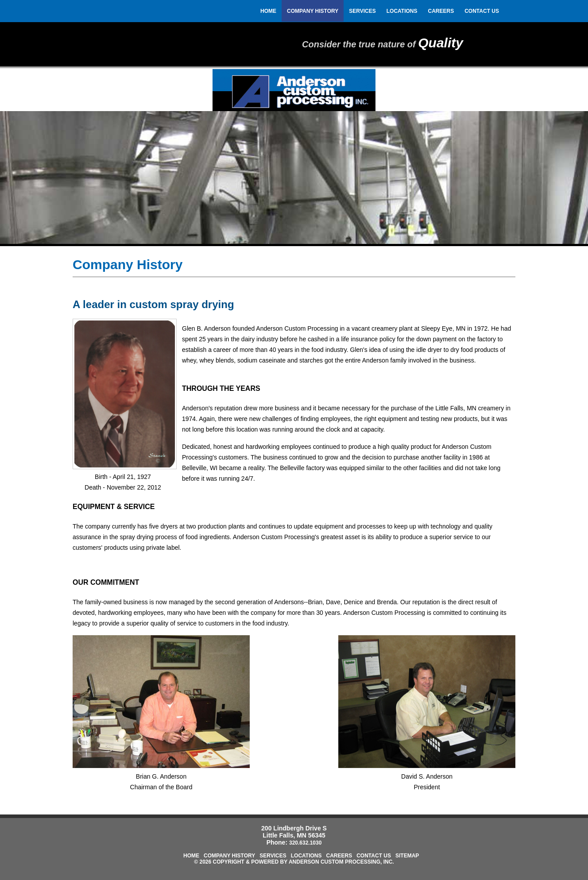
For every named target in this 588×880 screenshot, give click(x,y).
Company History (313, 11)
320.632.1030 (305, 843)
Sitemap (407, 856)
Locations (402, 11)
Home (268, 11)
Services (362, 11)
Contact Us (482, 11)
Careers (441, 11)
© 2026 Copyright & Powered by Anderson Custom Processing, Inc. (294, 862)
